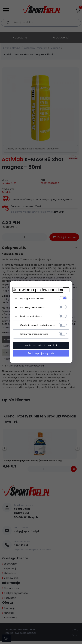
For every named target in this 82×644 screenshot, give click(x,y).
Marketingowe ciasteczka (33, 307)
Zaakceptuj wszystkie (41, 353)
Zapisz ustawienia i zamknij (41, 346)
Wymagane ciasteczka (32, 298)
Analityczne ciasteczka (32, 316)
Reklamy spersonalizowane (34, 334)
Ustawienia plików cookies (38, 290)
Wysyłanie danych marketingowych (38, 325)
